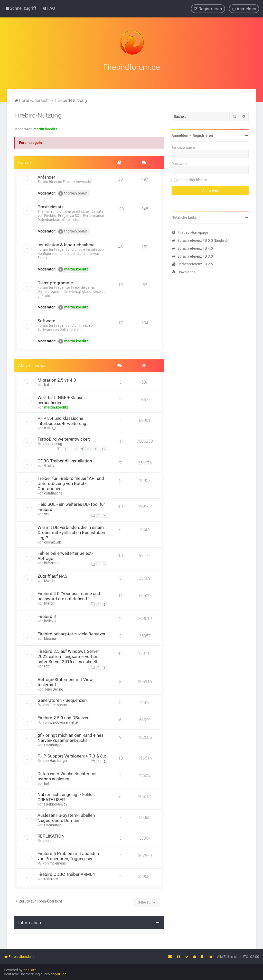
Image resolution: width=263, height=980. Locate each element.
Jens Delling (54, 689)
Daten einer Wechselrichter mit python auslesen (67, 776)
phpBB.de (58, 974)
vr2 (47, 514)
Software (46, 321)
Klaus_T (50, 428)
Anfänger (46, 177)
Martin (49, 581)
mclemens (58, 863)
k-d (47, 385)
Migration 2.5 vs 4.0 (57, 380)
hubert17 (51, 563)
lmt (47, 783)
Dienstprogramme (55, 283)
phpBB (29, 970)
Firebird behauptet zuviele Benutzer (72, 634)
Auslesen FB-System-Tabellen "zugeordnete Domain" (66, 818)
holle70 (50, 621)
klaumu (50, 638)
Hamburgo (53, 745)
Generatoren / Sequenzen (62, 700)
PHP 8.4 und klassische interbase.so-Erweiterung (62, 421)
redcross (51, 879)
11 (96, 449)
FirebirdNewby (56, 804)
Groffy (49, 465)
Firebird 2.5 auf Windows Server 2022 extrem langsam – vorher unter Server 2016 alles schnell (68, 656)
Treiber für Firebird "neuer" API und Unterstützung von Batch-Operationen (71, 483)
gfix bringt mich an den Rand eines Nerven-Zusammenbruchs (71, 738)
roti (47, 666)
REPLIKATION (51, 836)
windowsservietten (65, 722)
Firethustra (58, 705)
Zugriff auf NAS (52, 576)
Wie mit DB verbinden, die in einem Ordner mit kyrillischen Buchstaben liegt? (71, 532)
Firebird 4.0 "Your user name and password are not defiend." (69, 596)
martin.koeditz (45, 129)
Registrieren (203, 135)
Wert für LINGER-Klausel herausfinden (61, 400)
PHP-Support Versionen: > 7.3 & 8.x (72, 756)
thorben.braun (73, 193)
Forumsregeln (30, 143)
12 (104, 449)
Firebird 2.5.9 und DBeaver (63, 718)
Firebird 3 (47, 616)
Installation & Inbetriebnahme (66, 245)
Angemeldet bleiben (192, 180)
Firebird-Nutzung (38, 115)
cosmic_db (53, 542)
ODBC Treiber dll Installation (65, 461)
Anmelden (180, 135)
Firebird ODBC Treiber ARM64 (66, 874)
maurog (56, 444)
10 (89, 449)
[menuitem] (49, 8)
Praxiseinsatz (50, 207)
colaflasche (53, 493)
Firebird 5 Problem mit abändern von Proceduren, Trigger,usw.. (69, 856)
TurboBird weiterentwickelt (64, 439)
